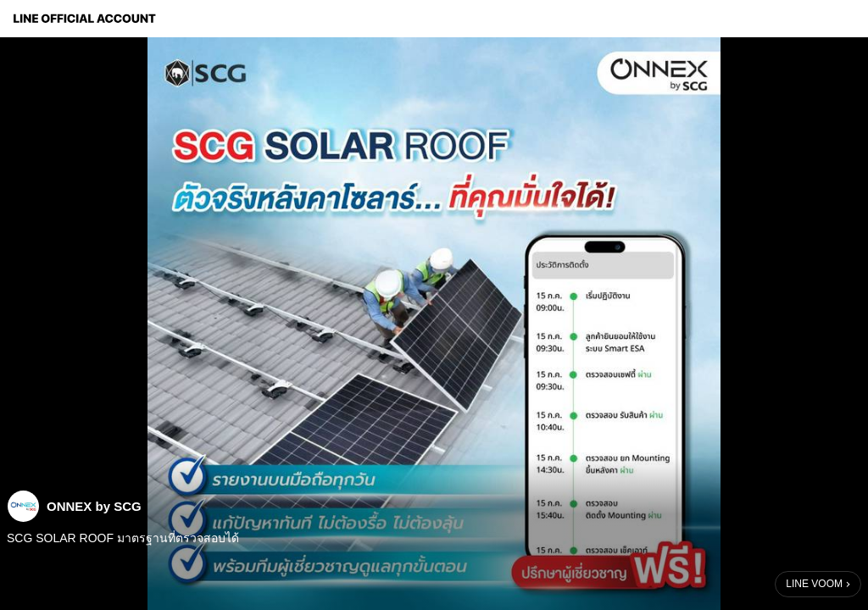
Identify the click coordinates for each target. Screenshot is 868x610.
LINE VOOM (814, 584)
